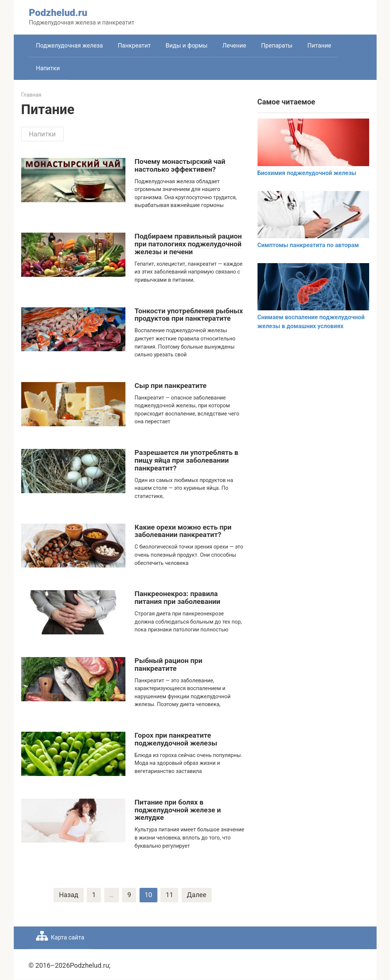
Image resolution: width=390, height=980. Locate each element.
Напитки (48, 68)
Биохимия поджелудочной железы (307, 173)
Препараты (277, 46)
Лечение (234, 46)
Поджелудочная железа (70, 46)
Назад (68, 895)
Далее (197, 895)
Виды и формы (186, 46)
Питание (319, 46)
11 (169, 895)
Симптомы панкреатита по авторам (308, 245)
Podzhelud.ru (58, 13)
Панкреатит (134, 46)
